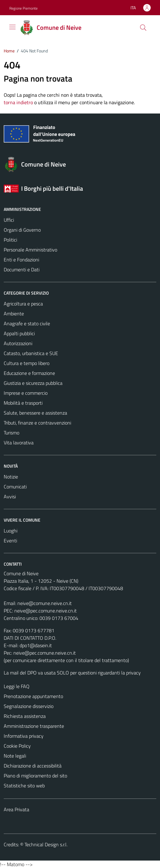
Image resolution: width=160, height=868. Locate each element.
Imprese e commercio (26, 393)
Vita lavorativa (19, 443)
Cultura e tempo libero (27, 363)
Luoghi (11, 531)
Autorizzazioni (18, 343)
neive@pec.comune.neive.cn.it (46, 611)
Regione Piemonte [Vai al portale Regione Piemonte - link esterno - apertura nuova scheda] (23, 8)
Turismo (11, 433)
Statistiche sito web (24, 786)
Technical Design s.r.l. (46, 844)
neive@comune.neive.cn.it (45, 603)
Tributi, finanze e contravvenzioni (37, 423)
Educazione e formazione (29, 373)
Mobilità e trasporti (23, 403)
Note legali (15, 756)
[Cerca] (143, 28)
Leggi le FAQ (17, 686)
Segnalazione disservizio (29, 706)
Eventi (10, 541)
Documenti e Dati (22, 269)
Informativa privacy (24, 736)
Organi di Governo (22, 230)
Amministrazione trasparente (34, 726)
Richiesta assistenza (25, 716)
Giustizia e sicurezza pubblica (33, 383)
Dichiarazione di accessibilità (33, 766)
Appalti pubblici (19, 333)
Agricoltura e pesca (23, 304)
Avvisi (10, 496)
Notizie (11, 477)
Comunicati (15, 487)
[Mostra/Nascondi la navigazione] (12, 27)
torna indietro (18, 102)
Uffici (9, 220)
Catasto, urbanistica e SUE (31, 353)
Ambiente (14, 314)
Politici (10, 240)
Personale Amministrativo (30, 250)
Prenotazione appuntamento (33, 696)
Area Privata (16, 809)
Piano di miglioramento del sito (35, 776)
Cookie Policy (17, 746)
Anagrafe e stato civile (27, 323)
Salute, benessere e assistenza (35, 413)
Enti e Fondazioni (21, 260)
